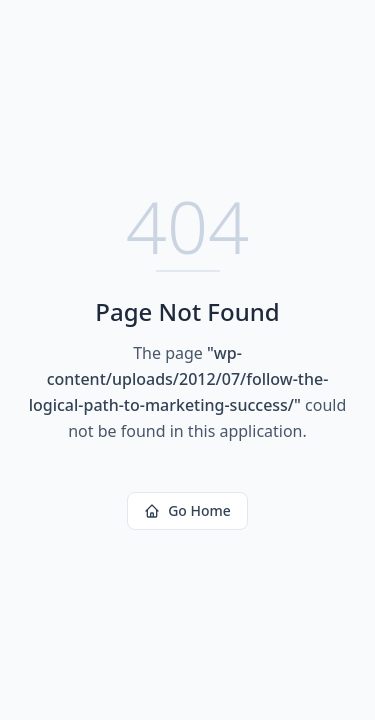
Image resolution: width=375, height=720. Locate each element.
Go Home (187, 510)
